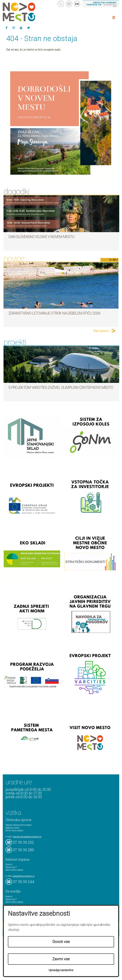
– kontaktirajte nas (101, 4)
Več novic (101, 331)
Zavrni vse (61, 959)
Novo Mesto (28, 12)
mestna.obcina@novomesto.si (27, 836)
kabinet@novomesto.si (24, 876)
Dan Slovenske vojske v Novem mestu (41, 237)
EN (77, 4)
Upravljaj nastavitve (61, 970)
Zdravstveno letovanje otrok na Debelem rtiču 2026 (54, 313)
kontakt (69, 4)
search (61, 4)
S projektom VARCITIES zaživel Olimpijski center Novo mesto (61, 387)
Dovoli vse (61, 942)
